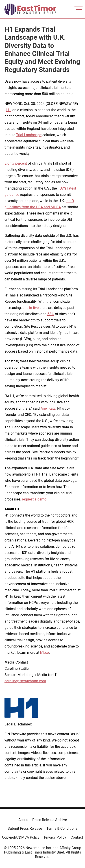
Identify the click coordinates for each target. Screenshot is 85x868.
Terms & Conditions (62, 828)
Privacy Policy (55, 837)
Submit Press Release (25, 828)
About (23, 820)
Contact (77, 837)
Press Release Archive (50, 820)
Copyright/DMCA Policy (21, 837)
